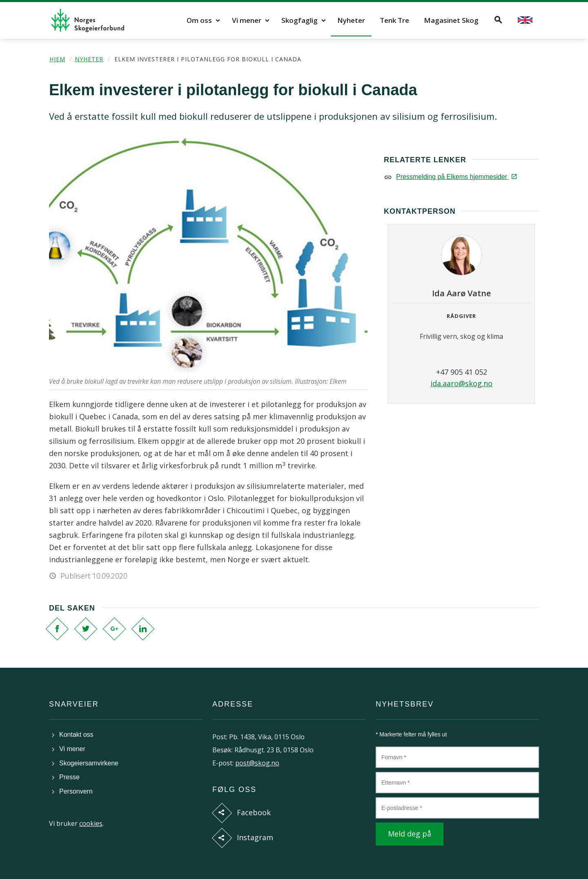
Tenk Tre (394, 20)
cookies (91, 823)
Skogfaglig (300, 20)
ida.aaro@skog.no (461, 383)
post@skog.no (257, 763)
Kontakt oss (76, 735)
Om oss (199, 20)
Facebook (254, 812)
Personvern (76, 791)
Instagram (255, 837)
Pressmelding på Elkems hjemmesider (456, 177)
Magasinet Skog (451, 20)
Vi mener (247, 20)
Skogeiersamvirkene (89, 763)
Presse (69, 777)
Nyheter (351, 20)
